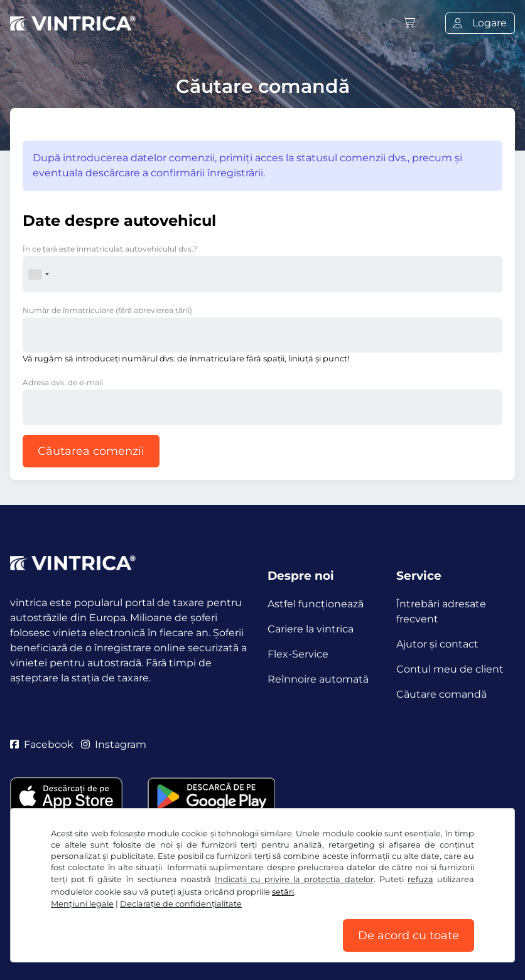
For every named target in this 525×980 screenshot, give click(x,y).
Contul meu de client (450, 669)
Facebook (42, 744)
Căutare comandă (441, 694)
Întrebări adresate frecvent (441, 611)
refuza (420, 879)
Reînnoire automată (318, 679)
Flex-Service (298, 654)
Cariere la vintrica (311, 629)
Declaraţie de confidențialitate (181, 904)
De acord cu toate (409, 935)
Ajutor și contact (437, 644)
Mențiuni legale (82, 904)
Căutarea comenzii (91, 451)
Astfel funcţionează (316, 604)
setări (283, 892)
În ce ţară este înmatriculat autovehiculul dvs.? (110, 249)
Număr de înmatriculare (107, 310)
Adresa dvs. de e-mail (63, 382)
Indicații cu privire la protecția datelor (294, 879)
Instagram (114, 744)
